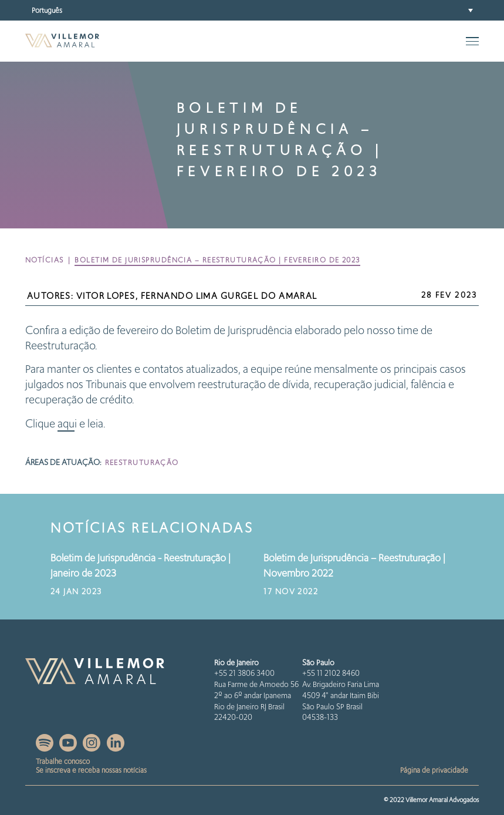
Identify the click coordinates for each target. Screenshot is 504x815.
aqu (66, 424)
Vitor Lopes (106, 296)
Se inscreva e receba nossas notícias (91, 770)
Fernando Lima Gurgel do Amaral (229, 296)
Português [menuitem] (47, 10)
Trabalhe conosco (63, 761)
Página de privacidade (434, 770)
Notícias (45, 260)
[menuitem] (252, 10)
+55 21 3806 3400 (244, 673)
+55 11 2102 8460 (331, 673)
